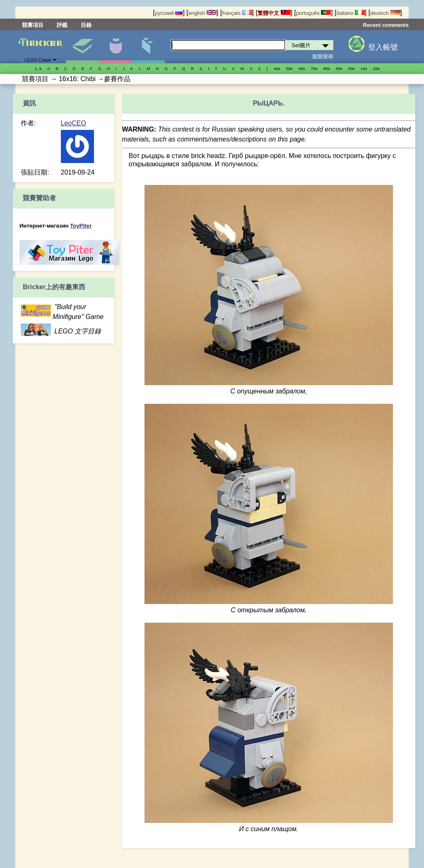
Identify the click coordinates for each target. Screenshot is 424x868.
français (237, 13)
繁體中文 (274, 13)
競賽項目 (33, 25)
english (202, 13)
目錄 (86, 25)
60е (302, 68)
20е (376, 68)
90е (339, 68)
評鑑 (62, 25)
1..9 (38, 68)
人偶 (115, 47)
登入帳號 (383, 47)
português (313, 13)
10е (364, 68)
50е (289, 68)
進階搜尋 (323, 56)
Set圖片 (82, 47)
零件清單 (148, 47)
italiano (351, 13)
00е (352, 68)
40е (277, 68)
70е (314, 68)
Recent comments (386, 25)
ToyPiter (81, 226)
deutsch (385, 13)
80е (327, 68)
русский (169, 13)
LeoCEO (73, 123)
